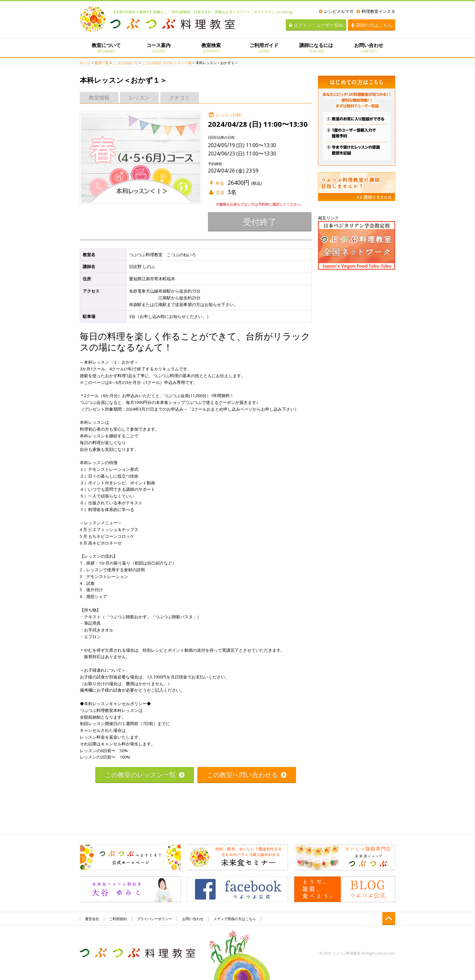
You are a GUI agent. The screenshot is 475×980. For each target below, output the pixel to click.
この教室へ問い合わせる (247, 775)
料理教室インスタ (376, 11)
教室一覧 (102, 63)
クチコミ (180, 98)
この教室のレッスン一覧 (145, 775)
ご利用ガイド (264, 48)
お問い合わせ (369, 48)
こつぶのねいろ (125, 63)
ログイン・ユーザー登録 (316, 25)
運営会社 (92, 919)
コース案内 (158, 48)
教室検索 (211, 48)
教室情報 (99, 98)
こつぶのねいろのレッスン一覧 (167, 63)
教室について (106, 48)
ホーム (85, 63)
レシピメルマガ (336, 11)
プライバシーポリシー (154, 919)
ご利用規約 (118, 919)
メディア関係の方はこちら (235, 919)
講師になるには (316, 48)
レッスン (139, 98)
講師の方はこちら (372, 25)
